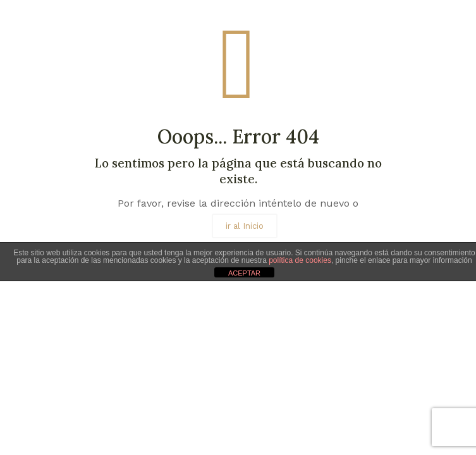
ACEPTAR (244, 273)
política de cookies (300, 260)
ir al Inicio (245, 226)
